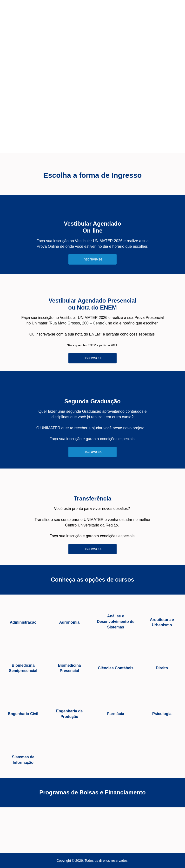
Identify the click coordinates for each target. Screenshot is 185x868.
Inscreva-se (93, 259)
